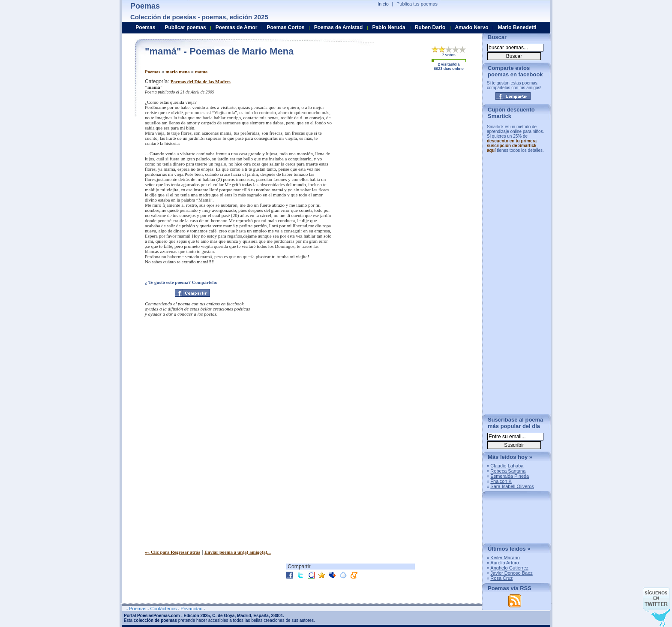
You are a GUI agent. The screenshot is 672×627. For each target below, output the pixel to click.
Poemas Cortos (285, 27)
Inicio (383, 4)
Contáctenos (163, 609)
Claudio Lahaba (507, 466)
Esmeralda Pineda (510, 476)
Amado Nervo (471, 27)
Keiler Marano (505, 558)
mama (201, 72)
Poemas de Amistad (339, 27)
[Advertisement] (404, 139)
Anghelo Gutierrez (509, 568)
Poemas (153, 72)
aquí (491, 150)
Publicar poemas (186, 27)
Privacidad (191, 609)
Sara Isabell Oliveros (512, 486)
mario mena (178, 72)
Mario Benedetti (517, 27)
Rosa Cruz (501, 578)
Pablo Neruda (388, 27)
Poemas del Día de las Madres (201, 81)
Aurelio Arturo (505, 563)
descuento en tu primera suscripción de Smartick (512, 143)
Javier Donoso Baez (511, 573)
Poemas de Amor (237, 27)
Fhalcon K (501, 481)
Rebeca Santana (508, 471)
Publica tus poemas (417, 4)
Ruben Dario (430, 27)
